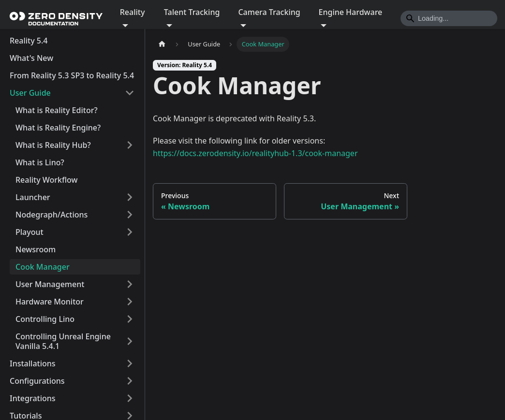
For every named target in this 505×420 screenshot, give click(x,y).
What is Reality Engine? (58, 128)
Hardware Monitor (50, 302)
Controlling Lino (45, 319)
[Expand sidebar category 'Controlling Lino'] (130, 319)
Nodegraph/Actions (52, 215)
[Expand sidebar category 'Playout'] (130, 232)
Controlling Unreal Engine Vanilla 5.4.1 (63, 341)
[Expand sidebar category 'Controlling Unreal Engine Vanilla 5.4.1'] (130, 341)
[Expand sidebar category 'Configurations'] (130, 381)
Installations (33, 363)
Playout (30, 232)
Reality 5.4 (29, 41)
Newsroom (36, 249)
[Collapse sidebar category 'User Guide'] (130, 93)
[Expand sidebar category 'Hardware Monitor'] (130, 302)
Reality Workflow (46, 180)
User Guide (30, 93)
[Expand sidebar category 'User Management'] (130, 284)
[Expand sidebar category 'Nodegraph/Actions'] (130, 215)
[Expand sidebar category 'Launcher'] (130, 197)
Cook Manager (43, 267)
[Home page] (162, 44)
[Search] (449, 18)
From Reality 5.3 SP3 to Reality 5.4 (72, 75)
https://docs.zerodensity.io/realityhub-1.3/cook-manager (255, 153)
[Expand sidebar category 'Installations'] (130, 363)
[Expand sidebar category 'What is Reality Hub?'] (130, 145)
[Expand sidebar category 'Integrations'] (130, 398)
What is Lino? (40, 162)
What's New (31, 58)
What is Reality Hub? (53, 145)
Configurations (37, 381)
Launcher (33, 197)
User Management (50, 284)
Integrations (33, 398)
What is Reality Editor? (57, 110)
